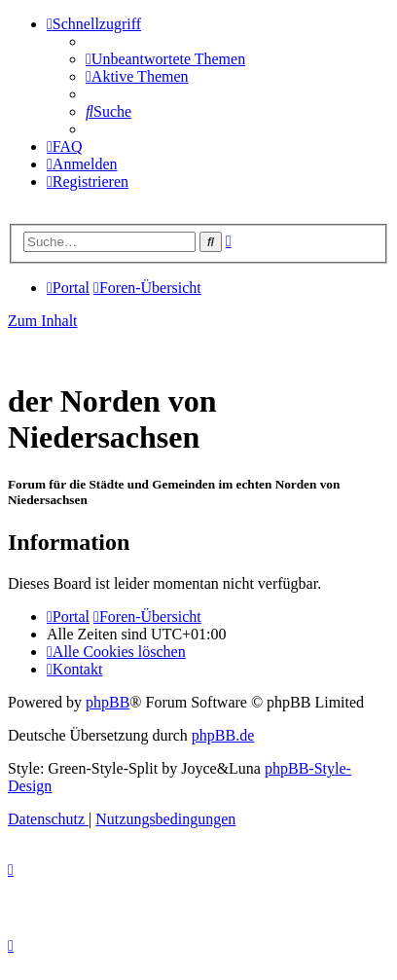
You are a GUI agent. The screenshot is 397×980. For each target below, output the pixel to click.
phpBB (108, 702)
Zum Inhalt (43, 321)
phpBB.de (223, 735)
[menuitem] (165, 59)
